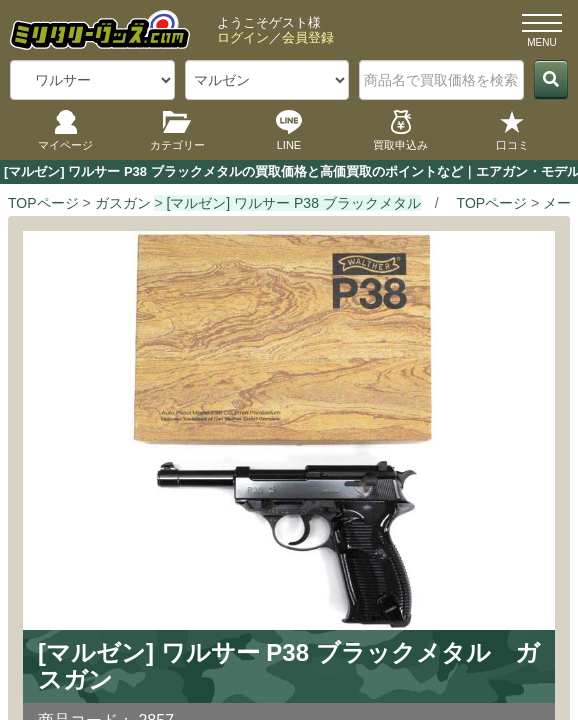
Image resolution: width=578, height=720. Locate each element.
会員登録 (308, 37)
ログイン (243, 37)
